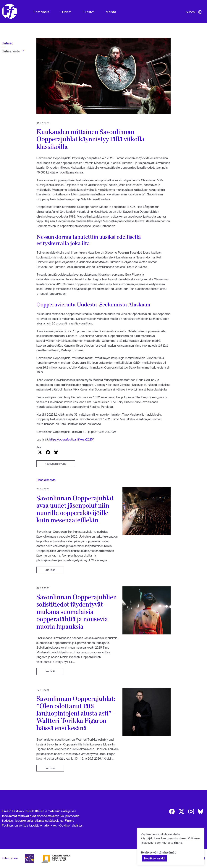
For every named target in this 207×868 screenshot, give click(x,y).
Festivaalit (42, 12)
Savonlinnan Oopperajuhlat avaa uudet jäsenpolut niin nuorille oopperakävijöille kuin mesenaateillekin (75, 509)
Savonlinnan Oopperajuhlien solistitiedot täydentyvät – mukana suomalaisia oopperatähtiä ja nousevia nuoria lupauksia (77, 612)
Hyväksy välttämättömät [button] (158, 852)
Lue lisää (50, 570)
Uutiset (66, 12)
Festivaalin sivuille (56, 464)
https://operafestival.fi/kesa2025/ (72, 439)
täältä (178, 843)
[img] (172, 811)
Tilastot (89, 12)
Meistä (111, 12)
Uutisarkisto (11, 51)
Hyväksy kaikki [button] (154, 858)
